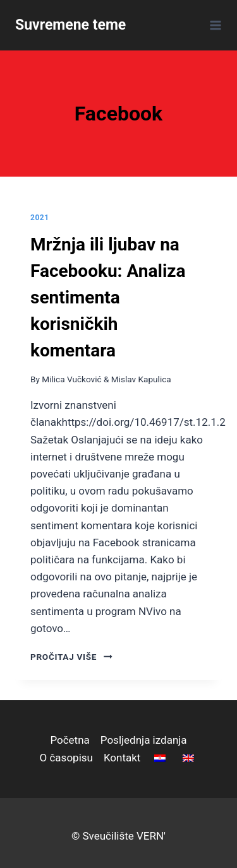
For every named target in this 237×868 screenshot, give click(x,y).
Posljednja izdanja (144, 740)
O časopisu (66, 758)
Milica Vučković (71, 379)
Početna (70, 740)
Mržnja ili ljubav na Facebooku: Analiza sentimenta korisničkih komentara (108, 297)
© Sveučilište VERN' (118, 836)
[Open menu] (213, 25)
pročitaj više (71, 657)
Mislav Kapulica (141, 379)
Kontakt (122, 758)
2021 (40, 218)
